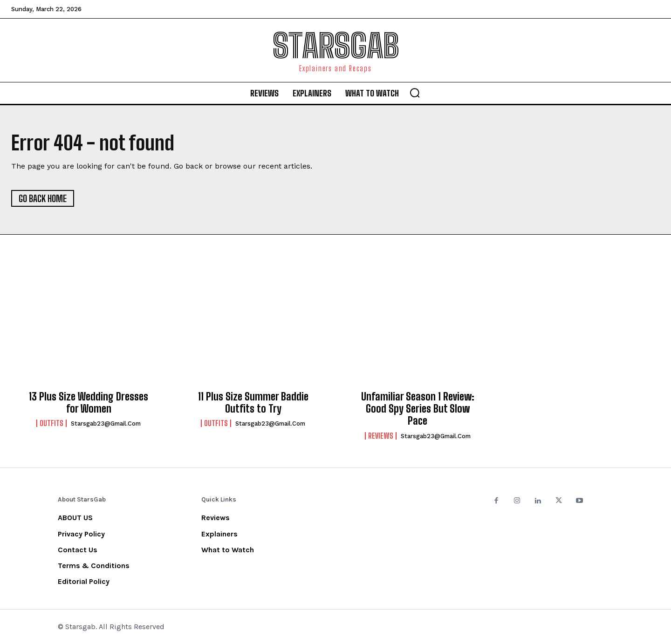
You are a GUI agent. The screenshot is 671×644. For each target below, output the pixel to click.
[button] (415, 93)
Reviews (381, 436)
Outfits (51, 423)
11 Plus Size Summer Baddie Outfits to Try (253, 403)
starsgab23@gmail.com (106, 424)
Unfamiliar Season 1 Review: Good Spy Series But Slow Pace (418, 409)
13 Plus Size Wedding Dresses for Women (89, 403)
